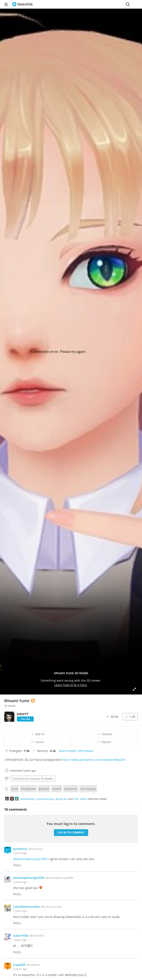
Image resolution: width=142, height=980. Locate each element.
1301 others (80, 799)
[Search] (128, 4)
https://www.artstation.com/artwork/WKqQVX (94, 760)
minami (57, 789)
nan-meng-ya (88, 789)
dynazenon (71, 789)
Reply (17, 865)
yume (14, 789)
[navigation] (6, 4)
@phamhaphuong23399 (30, 859)
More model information (76, 751)
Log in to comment (71, 833)
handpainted (28, 789)
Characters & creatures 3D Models (33, 779)
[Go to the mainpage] (22, 4)
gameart (44, 789)
